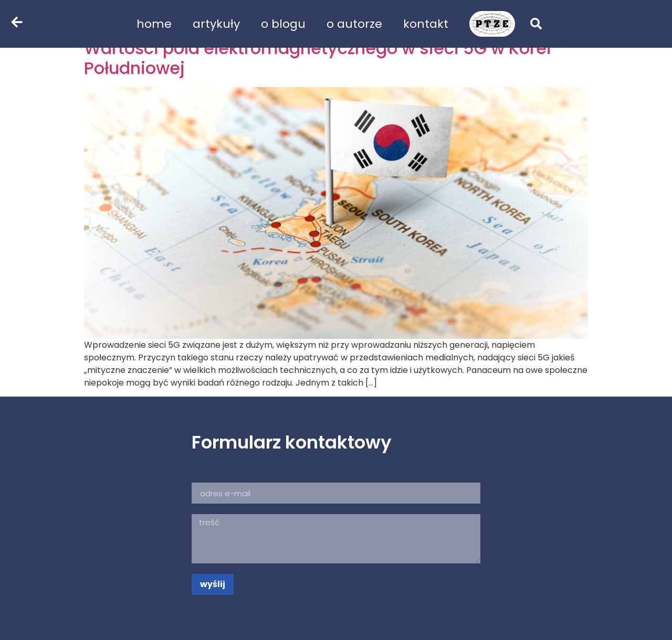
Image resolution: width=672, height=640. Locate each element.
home (154, 24)
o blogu (283, 24)
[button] (536, 24)
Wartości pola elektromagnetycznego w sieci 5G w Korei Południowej (318, 58)
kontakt (426, 24)
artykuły (216, 24)
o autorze (354, 24)
